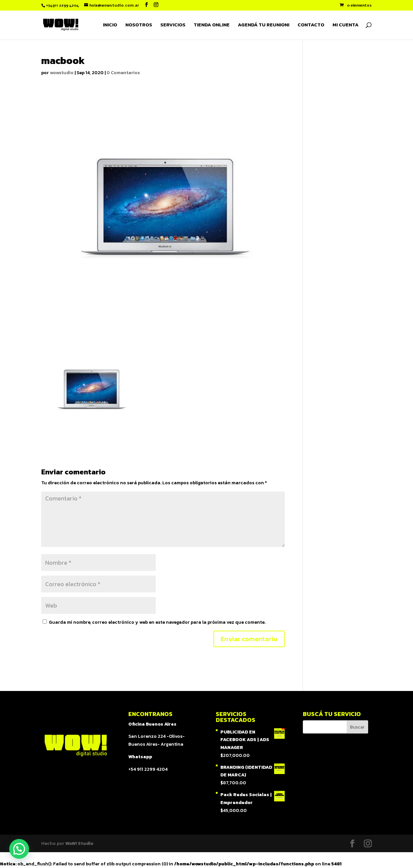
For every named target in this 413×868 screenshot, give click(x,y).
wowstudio (62, 73)
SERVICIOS (173, 25)
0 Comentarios (123, 73)
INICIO (110, 25)
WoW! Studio (79, 843)
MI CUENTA (346, 25)
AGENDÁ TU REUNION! (264, 25)
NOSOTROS (139, 25)
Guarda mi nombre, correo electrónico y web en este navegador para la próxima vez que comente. (157, 622)
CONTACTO (311, 25)
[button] (19, 849)
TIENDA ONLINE (212, 25)
